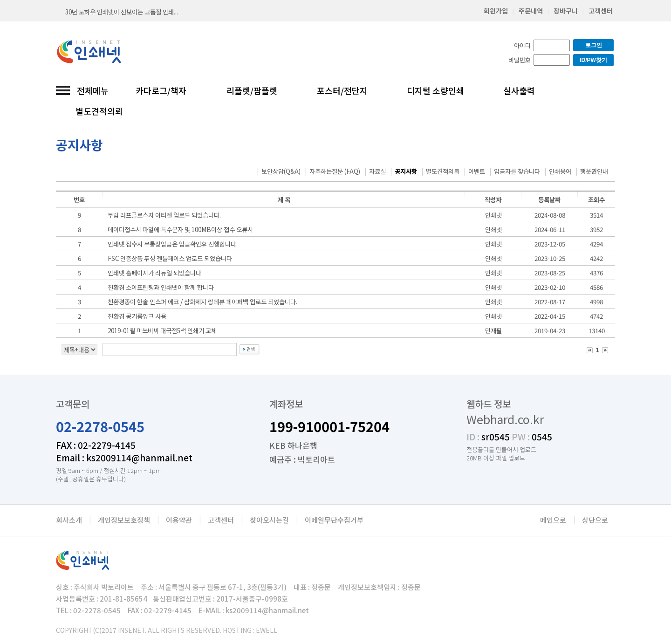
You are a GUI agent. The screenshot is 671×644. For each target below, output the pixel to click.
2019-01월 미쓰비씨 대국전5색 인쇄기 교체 (162, 331)
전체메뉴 (93, 90)
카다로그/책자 (161, 90)
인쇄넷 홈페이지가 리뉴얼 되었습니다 (154, 273)
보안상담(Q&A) (281, 171)
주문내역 (531, 11)
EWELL (267, 630)
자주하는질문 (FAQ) (335, 171)
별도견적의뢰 (99, 111)
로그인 (594, 45)
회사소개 (69, 520)
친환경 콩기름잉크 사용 (137, 316)
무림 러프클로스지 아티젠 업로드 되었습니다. (164, 215)
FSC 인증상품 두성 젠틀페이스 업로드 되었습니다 (170, 258)
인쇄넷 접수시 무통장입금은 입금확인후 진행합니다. (173, 244)
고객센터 (601, 11)
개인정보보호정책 (124, 520)
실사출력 (519, 90)
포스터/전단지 (342, 90)
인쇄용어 (560, 171)
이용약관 (179, 520)
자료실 (377, 171)
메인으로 (553, 520)
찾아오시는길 (269, 520)
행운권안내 (594, 171)
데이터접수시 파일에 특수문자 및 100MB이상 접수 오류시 (180, 230)
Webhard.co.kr (505, 419)
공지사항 (406, 171)
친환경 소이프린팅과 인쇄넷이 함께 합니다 (161, 287)
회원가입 (496, 11)
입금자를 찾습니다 (517, 171)
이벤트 (477, 171)
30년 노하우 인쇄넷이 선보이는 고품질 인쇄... (122, 12)
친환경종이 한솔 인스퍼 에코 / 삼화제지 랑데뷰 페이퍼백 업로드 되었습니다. (202, 302)
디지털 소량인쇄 (435, 90)
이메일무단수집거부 (334, 520)
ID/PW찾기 (593, 60)
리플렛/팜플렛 (252, 90)
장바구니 (566, 11)
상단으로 (595, 520)
